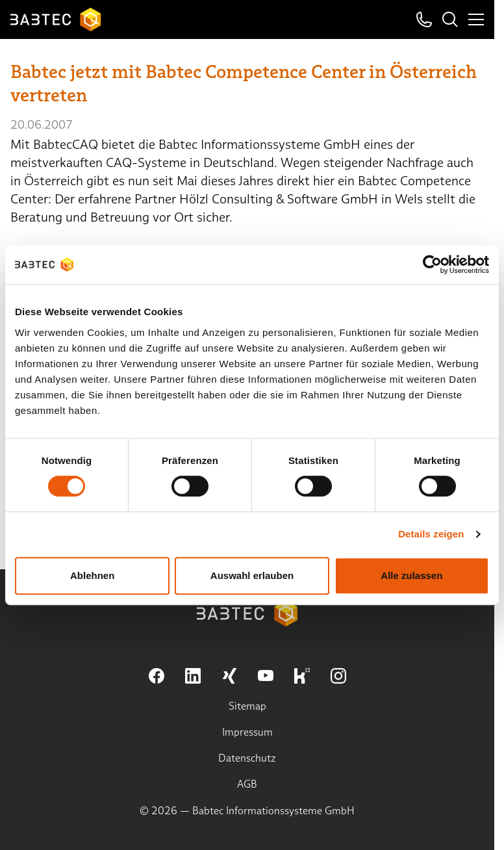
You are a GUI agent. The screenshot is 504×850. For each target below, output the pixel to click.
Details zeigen (431, 534)
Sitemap (247, 706)
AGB (247, 784)
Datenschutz (247, 758)
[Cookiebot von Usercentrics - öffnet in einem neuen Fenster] (432, 264)
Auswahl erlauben (252, 575)
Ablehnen (92, 575)
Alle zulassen (411, 575)
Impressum (247, 732)
